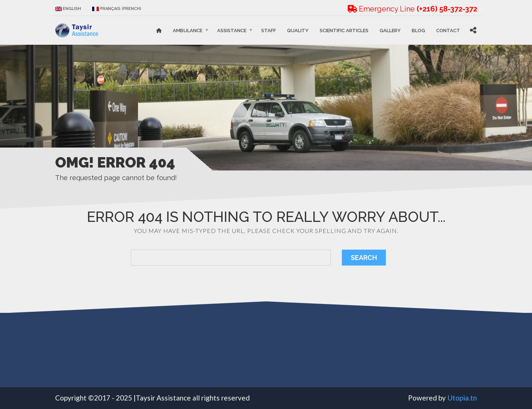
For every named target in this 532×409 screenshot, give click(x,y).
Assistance (232, 30)
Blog (418, 30)
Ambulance (188, 30)
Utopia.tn (462, 398)
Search (364, 258)
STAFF (269, 30)
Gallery (390, 30)
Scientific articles (344, 30)
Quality (298, 30)
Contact (448, 30)
